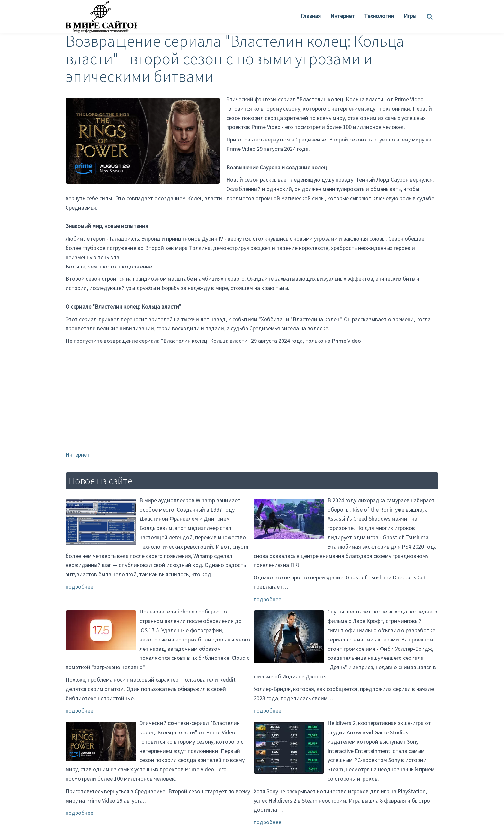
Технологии (379, 16)
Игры (410, 16)
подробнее (79, 587)
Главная (311, 16)
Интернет (342, 16)
